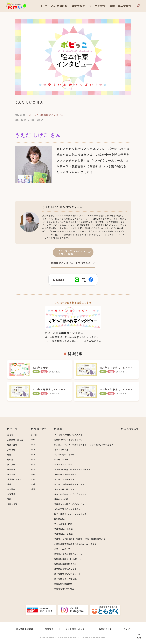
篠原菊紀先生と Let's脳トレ (68, 559)
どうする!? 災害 (61, 450)
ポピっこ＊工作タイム (64, 479)
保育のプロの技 (61, 499)
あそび (10, 435)
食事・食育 (12, 504)
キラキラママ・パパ (63, 464)
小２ (33, 450)
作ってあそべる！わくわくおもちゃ (70, 494)
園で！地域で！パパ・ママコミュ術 (70, 514)
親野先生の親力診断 (63, 584)
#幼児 (40, 120)
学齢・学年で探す (123, 6)
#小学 (31, 120)
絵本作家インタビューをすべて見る (71, 263)
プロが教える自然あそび (65, 474)
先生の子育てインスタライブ (67, 509)
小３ (33, 455)
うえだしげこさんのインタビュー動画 (72, 252)
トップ (58, 6)
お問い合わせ (108, 629)
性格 (9, 484)
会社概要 (48, 629)
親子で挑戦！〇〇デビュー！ (67, 574)
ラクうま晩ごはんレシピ (65, 489)
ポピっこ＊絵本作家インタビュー (69, 484)
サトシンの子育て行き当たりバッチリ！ (72, 469)
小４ (33, 460)
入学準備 (11, 450)
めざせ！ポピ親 (61, 460)
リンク (131, 629)
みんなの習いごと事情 (64, 455)
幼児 (33, 489)
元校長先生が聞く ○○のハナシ (69, 504)
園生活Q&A (60, 519)
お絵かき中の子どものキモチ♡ (68, 440)
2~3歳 (34, 435)
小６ (33, 469)
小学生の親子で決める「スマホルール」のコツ (75, 544)
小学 (33, 440)
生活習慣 (11, 494)
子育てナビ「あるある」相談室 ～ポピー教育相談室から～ (81, 539)
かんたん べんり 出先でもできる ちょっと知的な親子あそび (84, 445)
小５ (33, 464)
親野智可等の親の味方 (64, 589)
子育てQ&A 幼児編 (64, 534)
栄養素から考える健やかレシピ (68, 554)
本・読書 (11, 489)
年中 (33, 474)
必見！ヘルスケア (62, 549)
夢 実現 (11, 464)
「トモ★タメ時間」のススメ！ (68, 435)
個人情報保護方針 (21, 629)
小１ (33, 445)
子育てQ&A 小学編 (64, 529)
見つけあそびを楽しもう (65, 569)
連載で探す (88, 6)
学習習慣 (11, 474)
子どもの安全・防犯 (63, 524)
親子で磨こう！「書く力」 (66, 579)
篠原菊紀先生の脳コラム (65, 564)
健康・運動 (12, 445)
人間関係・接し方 (15, 440)
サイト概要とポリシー (77, 629)
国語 (9, 455)
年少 (33, 479)
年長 (33, 484)
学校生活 (11, 469)
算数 (9, 499)
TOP (138, 638)
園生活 (10, 460)
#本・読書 (20, 120)
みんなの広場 (72, 6)
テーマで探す (104, 6)
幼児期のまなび (14, 479)
